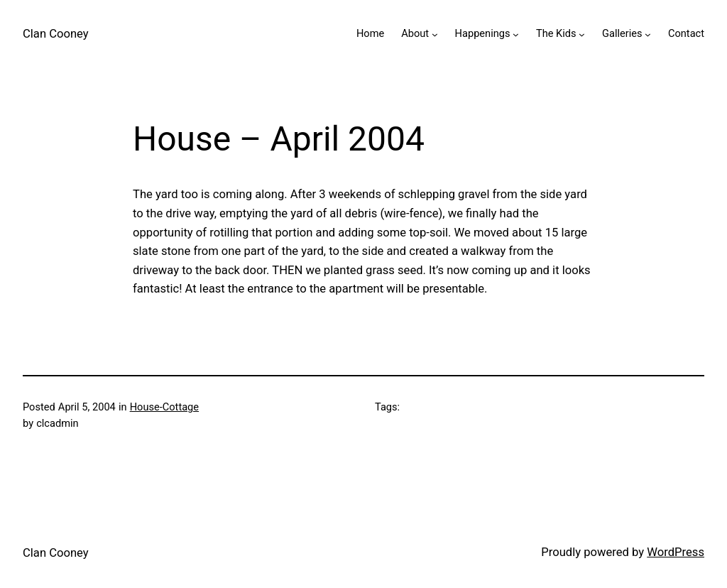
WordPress (676, 552)
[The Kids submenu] (582, 34)
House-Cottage (164, 407)
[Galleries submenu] (648, 34)
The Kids (556, 33)
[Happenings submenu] (516, 34)
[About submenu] (435, 34)
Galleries (622, 33)
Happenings (483, 33)
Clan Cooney (56, 34)
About (415, 33)
